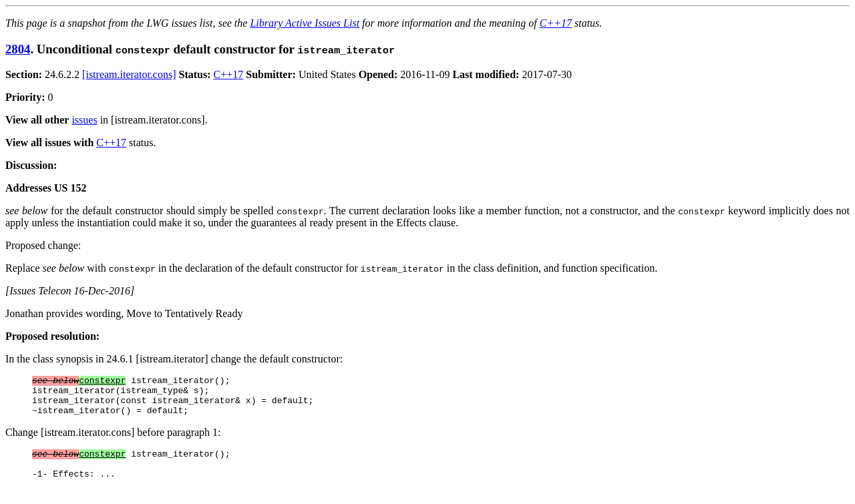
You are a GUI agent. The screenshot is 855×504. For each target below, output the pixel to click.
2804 (18, 49)
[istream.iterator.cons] (129, 74)
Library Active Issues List (305, 23)
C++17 (556, 23)
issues (84, 120)
